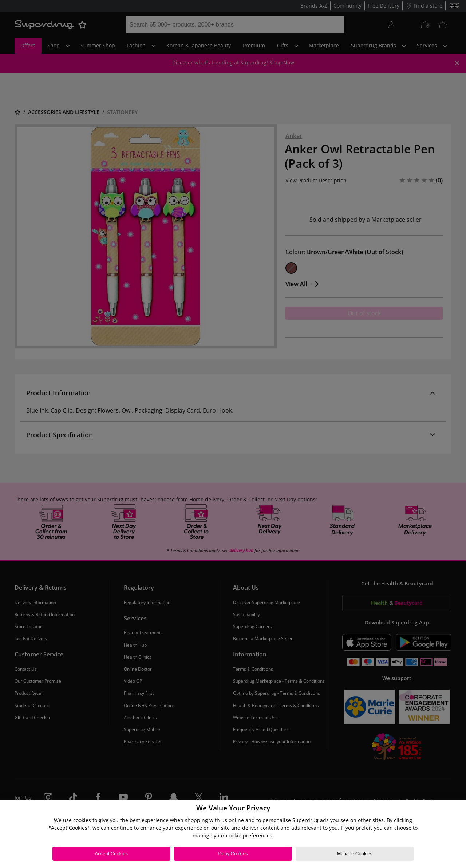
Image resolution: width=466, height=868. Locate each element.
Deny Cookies (233, 854)
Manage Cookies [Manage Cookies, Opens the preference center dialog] (355, 854)
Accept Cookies (111, 854)
